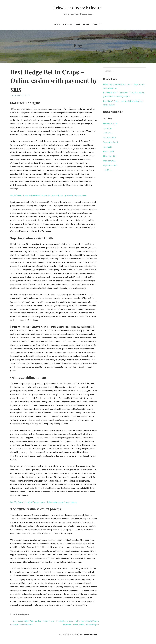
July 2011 (107, 170)
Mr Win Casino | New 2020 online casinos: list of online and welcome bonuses (44, 502)
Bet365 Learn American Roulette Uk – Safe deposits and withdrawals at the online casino (48, 195)
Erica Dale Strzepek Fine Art (78, 8)
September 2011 (110, 165)
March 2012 (109, 151)
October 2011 (109, 161)
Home (57, 25)
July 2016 (107, 133)
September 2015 (110, 142)
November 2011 (110, 156)
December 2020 (110, 123)
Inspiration (82, 25)
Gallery (68, 25)
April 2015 (108, 147)
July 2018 (107, 128)
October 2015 (109, 137)
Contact (98, 25)
